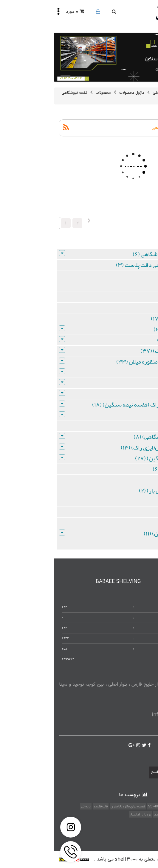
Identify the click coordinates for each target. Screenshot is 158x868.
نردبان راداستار (86, 814)
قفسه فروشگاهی (20, 93)
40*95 (99, 806)
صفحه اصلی (108, 93)
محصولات (49, 93)
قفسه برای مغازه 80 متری (74, 806)
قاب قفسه (46, 806)
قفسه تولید (108, 814)
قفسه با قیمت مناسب (134, 814)
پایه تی (32, 806)
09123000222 (133, 703)
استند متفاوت (139, 806)
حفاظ (110, 806)
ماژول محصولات (77, 93)
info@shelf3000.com (122, 715)
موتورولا (121, 806)
